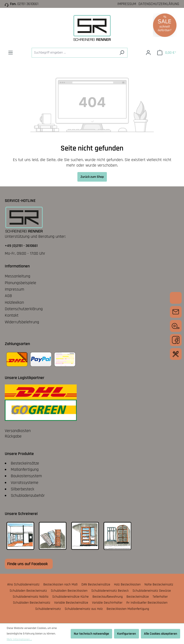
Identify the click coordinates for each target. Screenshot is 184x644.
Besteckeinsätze (25, 463)
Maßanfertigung (25, 469)
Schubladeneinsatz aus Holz (84, 609)
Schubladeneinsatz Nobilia (31, 597)
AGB (8, 296)
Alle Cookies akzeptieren (161, 634)
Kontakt (12, 315)
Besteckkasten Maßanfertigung (128, 609)
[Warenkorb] (167, 53)
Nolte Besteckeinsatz (159, 584)
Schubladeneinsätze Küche (70, 597)
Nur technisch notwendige (91, 634)
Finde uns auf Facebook (27, 564)
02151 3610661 (28, 4)
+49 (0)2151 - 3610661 (21, 246)
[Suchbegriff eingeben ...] (74, 53)
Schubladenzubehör (28, 495)
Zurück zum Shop (92, 177)
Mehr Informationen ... (19, 639)
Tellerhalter (160, 597)
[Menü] (11, 53)
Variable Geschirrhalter (107, 603)
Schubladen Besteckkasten (69, 591)
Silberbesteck (23, 489)
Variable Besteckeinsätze (71, 603)
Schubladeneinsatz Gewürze (152, 591)
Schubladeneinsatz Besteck (110, 591)
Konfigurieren (126, 634)
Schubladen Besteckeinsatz (28, 591)
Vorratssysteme (25, 483)
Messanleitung (17, 276)
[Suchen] (122, 53)
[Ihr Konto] (148, 53)
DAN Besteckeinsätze (96, 584)
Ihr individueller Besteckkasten (147, 603)
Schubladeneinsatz (48, 609)
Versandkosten (18, 431)
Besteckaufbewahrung (108, 597)
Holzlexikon (14, 302)
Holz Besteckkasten (127, 584)
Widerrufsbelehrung (22, 322)
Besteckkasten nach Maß (60, 584)
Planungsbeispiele (20, 283)
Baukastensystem (26, 476)
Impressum (127, 4)
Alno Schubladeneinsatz (23, 584)
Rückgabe (13, 436)
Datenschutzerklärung (159, 4)
